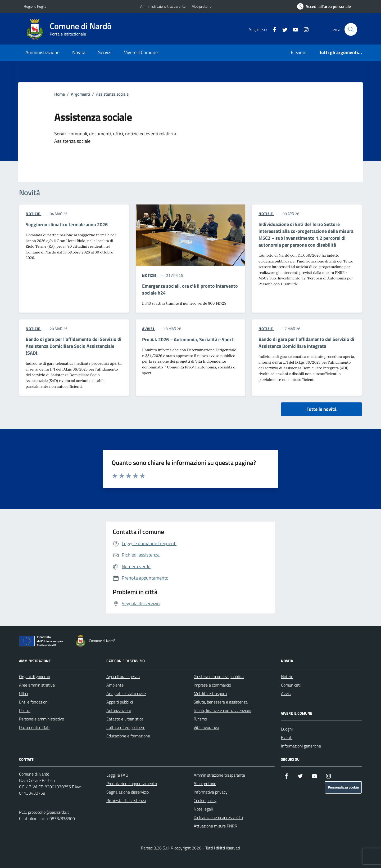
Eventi (287, 737)
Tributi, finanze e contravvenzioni (222, 710)
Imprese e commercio (212, 685)
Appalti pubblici (120, 702)
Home (60, 94)
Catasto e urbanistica (125, 719)
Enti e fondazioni (34, 702)
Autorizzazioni (119, 710)
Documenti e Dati (34, 727)
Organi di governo (35, 676)
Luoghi (287, 729)
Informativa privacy (211, 792)
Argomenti (80, 94)
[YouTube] (293, 29)
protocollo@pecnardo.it (49, 812)
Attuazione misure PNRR (216, 826)
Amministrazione (42, 52)
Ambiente (115, 685)
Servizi (105, 52)
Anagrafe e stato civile (126, 693)
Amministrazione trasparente (163, 6)
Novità (79, 52)
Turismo (200, 719)
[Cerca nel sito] (351, 29)
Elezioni (299, 52)
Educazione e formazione (128, 736)
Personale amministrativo (42, 719)
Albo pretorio (202, 6)
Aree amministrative (37, 685)
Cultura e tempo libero (126, 727)
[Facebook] (272, 29)
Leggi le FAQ (117, 775)
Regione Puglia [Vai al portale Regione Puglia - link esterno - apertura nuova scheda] (35, 6)
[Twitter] (283, 29)
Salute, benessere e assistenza (221, 702)
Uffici (23, 693)
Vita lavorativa (206, 727)
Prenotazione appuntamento (132, 784)
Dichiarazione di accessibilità (218, 817)
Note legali (203, 809)
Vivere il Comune (141, 52)
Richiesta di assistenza (126, 800)
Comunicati (291, 685)
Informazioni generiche (301, 746)
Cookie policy (205, 800)
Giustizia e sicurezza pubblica (219, 676)
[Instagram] (304, 29)
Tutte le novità (322, 409)
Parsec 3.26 (151, 848)
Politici (25, 710)
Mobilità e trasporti (210, 693)
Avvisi (286, 693)
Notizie (287, 676)
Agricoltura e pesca (123, 676)
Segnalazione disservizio (128, 792)
